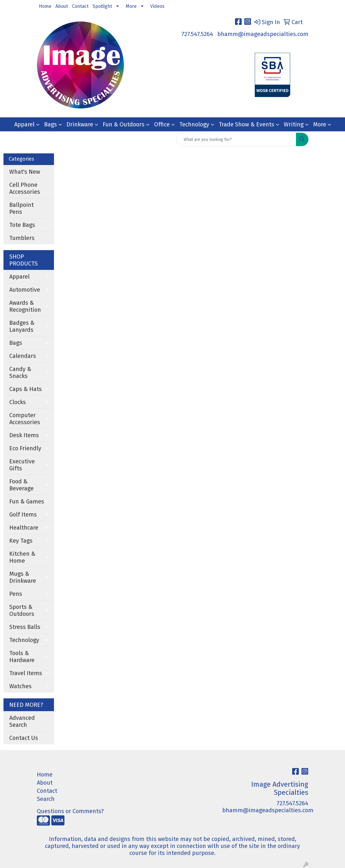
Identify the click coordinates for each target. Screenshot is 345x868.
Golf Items (23, 514)
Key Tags (21, 541)
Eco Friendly (25, 448)
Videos (157, 6)
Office (162, 124)
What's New (25, 172)
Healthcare (24, 528)
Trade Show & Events (246, 124)
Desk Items (24, 435)
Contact (80, 6)
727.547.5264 (197, 34)
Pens (16, 594)
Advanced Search (22, 721)
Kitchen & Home (22, 557)
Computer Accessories (25, 419)
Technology (194, 124)
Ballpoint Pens (21, 208)
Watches (20, 686)
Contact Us (24, 738)
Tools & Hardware (22, 657)
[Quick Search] (236, 139)
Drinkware (80, 124)
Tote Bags (22, 225)
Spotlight (102, 6)
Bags (50, 124)
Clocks (18, 402)
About (62, 6)
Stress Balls (25, 627)
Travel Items (26, 673)
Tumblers (22, 238)
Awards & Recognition (25, 306)
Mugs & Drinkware (23, 577)
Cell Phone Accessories (25, 188)
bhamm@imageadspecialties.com (263, 34)
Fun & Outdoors (124, 124)
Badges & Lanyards (22, 326)
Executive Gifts (22, 465)
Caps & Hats (26, 389)
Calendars (23, 356)
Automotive (25, 290)
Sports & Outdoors (22, 610)
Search (46, 799)
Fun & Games (27, 501)
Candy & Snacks (20, 372)
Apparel (24, 124)
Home (45, 6)
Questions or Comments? (70, 811)
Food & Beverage (21, 485)
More (131, 6)
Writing (294, 124)
